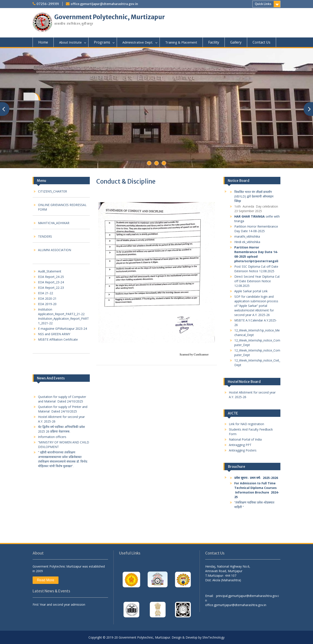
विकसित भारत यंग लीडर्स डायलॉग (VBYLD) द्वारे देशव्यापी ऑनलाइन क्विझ (254, 196)
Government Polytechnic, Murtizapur (110, 17)
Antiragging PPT (240, 445)
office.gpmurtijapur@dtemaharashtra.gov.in (104, 4)
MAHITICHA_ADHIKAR (54, 223)
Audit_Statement (50, 271)
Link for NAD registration (246, 424)
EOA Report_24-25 (51, 277)
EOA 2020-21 (47, 298)
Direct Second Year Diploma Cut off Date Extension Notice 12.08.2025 (257, 281)
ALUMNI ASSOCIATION (55, 250)
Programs (102, 42)
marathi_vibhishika (247, 236)
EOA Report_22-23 (51, 288)
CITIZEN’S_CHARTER (52, 191)
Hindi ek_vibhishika (247, 242)
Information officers (52, 437)
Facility (214, 42)
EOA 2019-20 (47, 304)
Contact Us (261, 42)
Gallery (236, 42)
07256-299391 (48, 4)
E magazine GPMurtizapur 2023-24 (62, 329)
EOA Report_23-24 (51, 282)
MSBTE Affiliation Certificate (58, 339)
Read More (46, 580)
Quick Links (263, 4)
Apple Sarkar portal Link (251, 291)
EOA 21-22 (46, 293)
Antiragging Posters (243, 450)
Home (43, 42)
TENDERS (45, 236)
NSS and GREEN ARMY (54, 334)
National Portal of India (245, 439)
